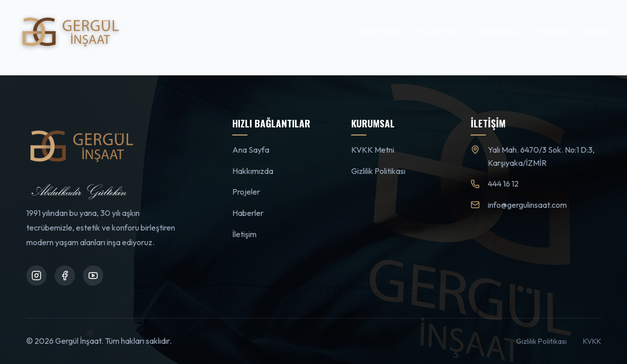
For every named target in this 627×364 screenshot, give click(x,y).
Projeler (246, 192)
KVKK (592, 341)
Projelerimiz (438, 32)
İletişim (598, 32)
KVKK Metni (373, 150)
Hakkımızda (378, 32)
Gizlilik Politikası (378, 171)
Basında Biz (498, 32)
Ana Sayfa (251, 150)
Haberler (552, 32)
